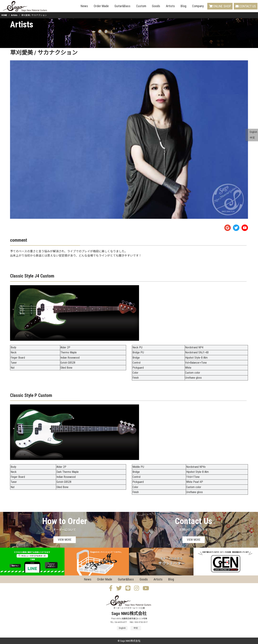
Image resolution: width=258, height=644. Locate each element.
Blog (183, 6)
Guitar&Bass (122, 6)
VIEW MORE (65, 540)
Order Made (101, 6)
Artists (170, 6)
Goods (156, 6)
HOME (4, 15)
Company (198, 6)
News (84, 6)
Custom (141, 6)
